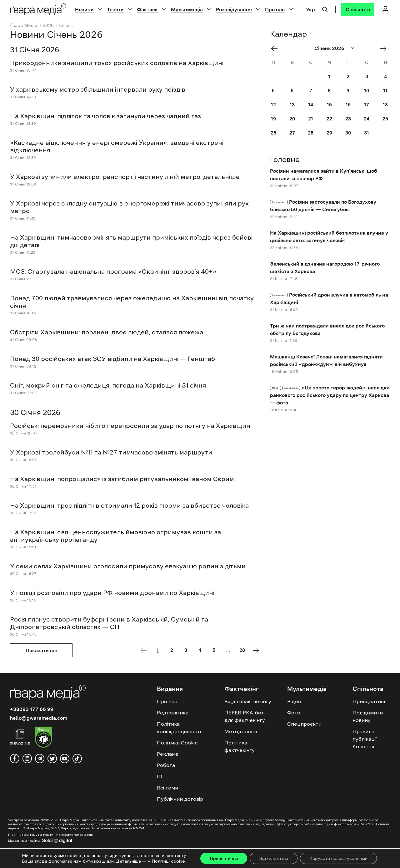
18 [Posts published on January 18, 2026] (385, 105)
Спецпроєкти (304, 724)
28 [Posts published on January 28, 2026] (311, 133)
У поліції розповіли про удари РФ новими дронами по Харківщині (112, 593)
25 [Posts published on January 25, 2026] (385, 119)
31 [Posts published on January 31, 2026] (367, 133)
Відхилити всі (274, 858)
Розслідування (234, 9)
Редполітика (173, 713)
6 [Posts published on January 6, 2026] (292, 91)
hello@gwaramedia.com (39, 718)
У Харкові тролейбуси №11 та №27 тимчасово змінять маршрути (112, 452)
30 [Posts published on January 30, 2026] (348, 133)
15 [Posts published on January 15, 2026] (329, 105)
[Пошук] (325, 9)
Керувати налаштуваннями (338, 858)
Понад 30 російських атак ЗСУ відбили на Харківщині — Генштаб (112, 359)
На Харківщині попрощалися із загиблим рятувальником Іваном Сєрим (122, 479)
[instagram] (27, 759)
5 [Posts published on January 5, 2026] (273, 91)
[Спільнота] (358, 9)
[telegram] (40, 759)
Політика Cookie (177, 743)
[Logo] (38, 9)
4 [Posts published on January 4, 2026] (385, 76)
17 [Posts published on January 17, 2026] (367, 105)
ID (160, 776)
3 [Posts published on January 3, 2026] (367, 76)
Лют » (385, 48)
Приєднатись (370, 701)
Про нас (275, 9)
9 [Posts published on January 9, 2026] (348, 91)
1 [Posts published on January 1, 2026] (329, 76)
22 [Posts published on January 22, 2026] (329, 119)
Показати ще (41, 650)
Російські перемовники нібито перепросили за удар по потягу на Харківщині (131, 426)
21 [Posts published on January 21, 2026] (311, 119)
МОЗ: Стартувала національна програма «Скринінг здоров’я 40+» (113, 272)
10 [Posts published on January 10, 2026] (367, 91)
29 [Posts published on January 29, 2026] (329, 133)
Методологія (241, 731)
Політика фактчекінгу (240, 746)
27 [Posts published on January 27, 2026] (292, 133)
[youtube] (65, 759)
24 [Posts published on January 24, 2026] (367, 119)
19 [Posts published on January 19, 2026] (273, 119)
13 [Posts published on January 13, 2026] (292, 105)
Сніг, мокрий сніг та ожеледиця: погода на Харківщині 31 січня (108, 385)
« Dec (276, 48)
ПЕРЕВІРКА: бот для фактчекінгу (245, 716)
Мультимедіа (187, 9)
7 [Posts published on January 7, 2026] (311, 91)
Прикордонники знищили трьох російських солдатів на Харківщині (117, 63)
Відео (294, 701)
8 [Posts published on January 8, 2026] (329, 91)
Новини (84, 9)
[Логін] (385, 9)
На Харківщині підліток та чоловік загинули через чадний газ (105, 116)
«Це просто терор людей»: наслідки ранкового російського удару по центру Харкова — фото (330, 395)
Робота (166, 765)
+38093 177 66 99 (32, 709)
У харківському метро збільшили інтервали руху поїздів (98, 89)
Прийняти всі (224, 858)
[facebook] (15, 759)
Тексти (115, 9)
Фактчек (147, 9)
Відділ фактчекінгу (248, 701)
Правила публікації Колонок (365, 739)
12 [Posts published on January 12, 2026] (273, 105)
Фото (294, 713)
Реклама (168, 754)
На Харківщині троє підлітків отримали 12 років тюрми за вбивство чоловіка (129, 505)
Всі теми (167, 788)
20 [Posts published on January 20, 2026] (292, 119)
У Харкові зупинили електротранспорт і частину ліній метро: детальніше (125, 177)
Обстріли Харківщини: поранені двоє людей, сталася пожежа (107, 332)
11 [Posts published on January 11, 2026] (385, 91)
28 (242, 650)
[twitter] (52, 759)
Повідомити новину (368, 716)
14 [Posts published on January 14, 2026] (311, 105)
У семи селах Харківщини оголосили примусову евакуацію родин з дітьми (128, 566)
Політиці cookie (168, 861)
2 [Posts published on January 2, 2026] (348, 76)
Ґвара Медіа (24, 25)
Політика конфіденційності (179, 728)
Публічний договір (180, 799)
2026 (48, 25)
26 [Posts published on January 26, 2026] (273, 133)
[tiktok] (77, 759)
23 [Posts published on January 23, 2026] (348, 119)
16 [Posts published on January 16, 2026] (348, 105)
